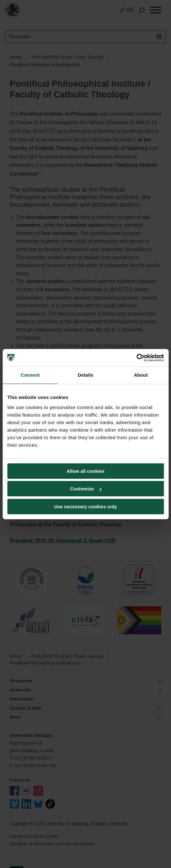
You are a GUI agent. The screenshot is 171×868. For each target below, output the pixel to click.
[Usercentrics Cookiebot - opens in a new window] (136, 358)
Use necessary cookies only (85, 507)
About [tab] (141, 375)
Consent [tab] (30, 375)
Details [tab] (86, 375)
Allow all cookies (85, 471)
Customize (86, 489)
